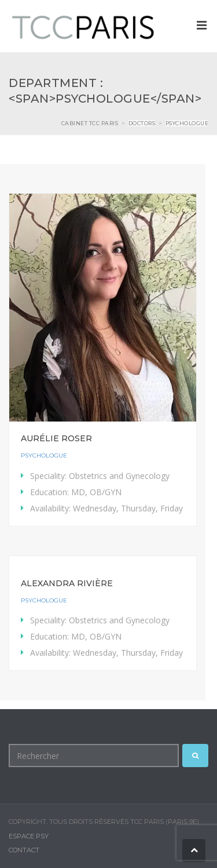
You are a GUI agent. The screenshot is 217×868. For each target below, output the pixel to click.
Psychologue (44, 455)
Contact (24, 850)
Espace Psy (29, 836)
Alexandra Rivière (67, 583)
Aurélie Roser (56, 438)
